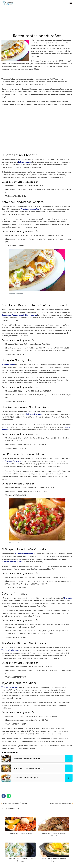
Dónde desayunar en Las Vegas (60, 803)
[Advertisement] (37, 20)
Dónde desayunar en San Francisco (15, 803)
